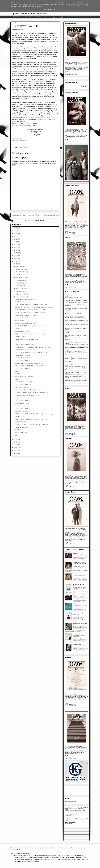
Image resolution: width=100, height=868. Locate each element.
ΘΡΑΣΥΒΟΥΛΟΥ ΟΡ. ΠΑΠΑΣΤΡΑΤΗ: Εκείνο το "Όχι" (31, 310)
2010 (16, 445)
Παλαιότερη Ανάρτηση (51, 215)
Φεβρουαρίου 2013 (21, 294)
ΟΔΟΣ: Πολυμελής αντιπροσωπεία (25, 299)
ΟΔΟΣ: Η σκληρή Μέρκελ (23, 355)
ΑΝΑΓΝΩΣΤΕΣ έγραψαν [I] (23, 384)
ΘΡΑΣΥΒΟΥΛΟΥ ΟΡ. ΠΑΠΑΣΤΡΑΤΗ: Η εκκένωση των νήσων (33, 347)
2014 (16, 261)
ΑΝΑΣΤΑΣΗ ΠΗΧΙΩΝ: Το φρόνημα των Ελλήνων (29, 363)
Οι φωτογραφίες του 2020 (79, 595)
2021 (16, 242)
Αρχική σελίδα (34, 215)
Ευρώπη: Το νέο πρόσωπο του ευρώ (25, 344)
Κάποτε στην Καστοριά (22, 387)
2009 (16, 448)
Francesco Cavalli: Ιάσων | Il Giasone (26, 350)
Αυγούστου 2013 (21, 277)
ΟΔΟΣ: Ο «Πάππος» (21, 432)
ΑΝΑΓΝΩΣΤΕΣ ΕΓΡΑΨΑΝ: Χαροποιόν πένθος (79, 585)
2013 (16, 264)
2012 (16, 439)
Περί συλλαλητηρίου (21, 336)
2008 (16, 450)
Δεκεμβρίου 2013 (21, 266)
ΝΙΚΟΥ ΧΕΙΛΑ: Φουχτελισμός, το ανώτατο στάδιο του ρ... (32, 304)
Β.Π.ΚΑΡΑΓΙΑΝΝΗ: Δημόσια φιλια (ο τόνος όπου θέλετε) (32, 419)
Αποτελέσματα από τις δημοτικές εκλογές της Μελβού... (31, 312)
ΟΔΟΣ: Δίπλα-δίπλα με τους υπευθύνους (27, 339)
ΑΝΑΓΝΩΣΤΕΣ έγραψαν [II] (24, 382)
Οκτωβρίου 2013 (21, 272)
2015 (16, 258)
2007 (16, 453)
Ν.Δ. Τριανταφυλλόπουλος (71, 814)
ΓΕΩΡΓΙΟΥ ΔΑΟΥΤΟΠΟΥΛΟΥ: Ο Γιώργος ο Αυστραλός (31, 366)
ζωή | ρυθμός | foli (20, 398)
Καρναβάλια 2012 (20, 416)
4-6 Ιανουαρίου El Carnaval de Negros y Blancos (29, 390)
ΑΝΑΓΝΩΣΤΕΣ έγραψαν (23, 331)
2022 (16, 239)
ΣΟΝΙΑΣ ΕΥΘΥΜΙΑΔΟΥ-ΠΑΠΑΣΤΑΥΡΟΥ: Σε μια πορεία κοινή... (34, 414)
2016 (16, 256)
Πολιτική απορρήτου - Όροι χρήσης (55, 17)
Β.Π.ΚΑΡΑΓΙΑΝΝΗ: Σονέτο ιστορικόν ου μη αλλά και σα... (32, 392)
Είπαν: (17, 328)
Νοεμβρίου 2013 (20, 269)
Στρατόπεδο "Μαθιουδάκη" (23, 318)
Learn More (47, 10)
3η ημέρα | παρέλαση (21, 406)
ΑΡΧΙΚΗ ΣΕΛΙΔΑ (17, 17)
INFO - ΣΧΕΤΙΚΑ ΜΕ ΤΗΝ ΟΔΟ (33, 17)
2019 (16, 247)
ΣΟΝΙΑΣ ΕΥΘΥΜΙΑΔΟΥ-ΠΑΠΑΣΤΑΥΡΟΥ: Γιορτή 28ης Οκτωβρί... (34, 307)
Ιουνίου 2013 (20, 283)
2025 (16, 231)
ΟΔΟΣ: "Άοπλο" (20, 320)
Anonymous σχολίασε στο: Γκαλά (72, 357)
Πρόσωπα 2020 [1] (77, 644)
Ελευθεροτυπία (68, 823)
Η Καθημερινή (68, 815)
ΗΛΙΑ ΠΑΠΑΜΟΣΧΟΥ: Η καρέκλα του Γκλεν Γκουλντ (31, 326)
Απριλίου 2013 (20, 289)
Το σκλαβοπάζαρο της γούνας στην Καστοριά (28, 395)
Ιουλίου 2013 (20, 280)
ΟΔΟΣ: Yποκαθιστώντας (22, 302)
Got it (56, 10)
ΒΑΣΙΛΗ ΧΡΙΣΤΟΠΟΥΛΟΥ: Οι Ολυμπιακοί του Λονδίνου (32, 352)
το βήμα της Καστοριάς (70, 73)
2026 (16, 228)
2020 (16, 245)
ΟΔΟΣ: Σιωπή (19, 374)
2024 (16, 234)
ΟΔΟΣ (67, 72)
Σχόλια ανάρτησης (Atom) (39, 220)
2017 (16, 253)
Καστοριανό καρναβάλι (22, 411)
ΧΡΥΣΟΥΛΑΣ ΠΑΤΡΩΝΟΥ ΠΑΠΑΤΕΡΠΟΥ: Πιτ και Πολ (32, 424)
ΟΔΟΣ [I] (75, 604)
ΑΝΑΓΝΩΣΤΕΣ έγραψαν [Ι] (20, 141)
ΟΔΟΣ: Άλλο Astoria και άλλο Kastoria (26, 315)
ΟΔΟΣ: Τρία (19, 430)
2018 (16, 250)
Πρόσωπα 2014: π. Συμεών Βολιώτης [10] (79, 614)
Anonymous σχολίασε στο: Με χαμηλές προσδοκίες (76, 380)
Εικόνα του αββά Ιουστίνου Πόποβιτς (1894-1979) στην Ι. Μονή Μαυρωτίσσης (79, 564)
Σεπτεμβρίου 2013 (21, 275)
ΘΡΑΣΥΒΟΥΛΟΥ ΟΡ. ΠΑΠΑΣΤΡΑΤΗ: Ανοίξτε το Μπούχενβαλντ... (79, 635)
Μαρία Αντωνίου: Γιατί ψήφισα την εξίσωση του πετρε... (31, 334)
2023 (16, 236)
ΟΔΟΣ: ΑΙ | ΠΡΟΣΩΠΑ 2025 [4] (80, 574)
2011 (16, 442)
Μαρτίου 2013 (20, 291)
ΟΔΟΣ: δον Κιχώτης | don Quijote (25, 376)
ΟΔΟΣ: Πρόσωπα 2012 (22, 427)
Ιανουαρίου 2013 (21, 297)
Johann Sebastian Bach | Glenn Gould (26, 323)
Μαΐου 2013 (19, 286)
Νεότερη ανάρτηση (18, 215)
